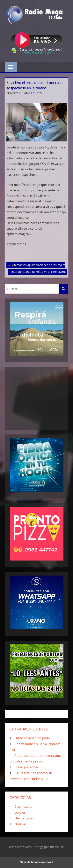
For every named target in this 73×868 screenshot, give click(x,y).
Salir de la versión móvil (36, 862)
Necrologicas (24, 818)
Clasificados (23, 806)
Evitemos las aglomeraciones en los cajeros (39, 265)
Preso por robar (26, 767)
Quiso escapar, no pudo (32, 738)
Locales (20, 812)
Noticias (20, 824)
